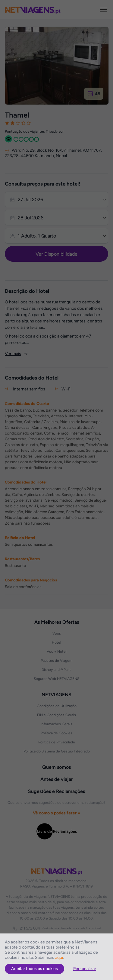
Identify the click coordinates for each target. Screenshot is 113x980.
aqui (59, 957)
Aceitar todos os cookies (35, 969)
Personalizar (85, 969)
